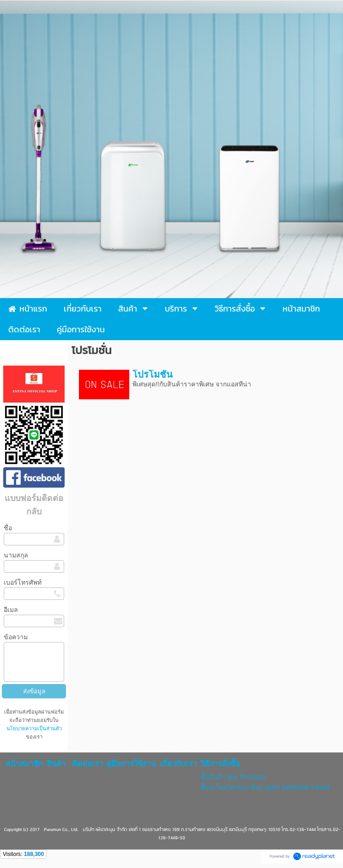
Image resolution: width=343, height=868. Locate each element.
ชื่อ (8, 528)
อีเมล (11, 610)
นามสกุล (16, 555)
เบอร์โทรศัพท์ (23, 582)
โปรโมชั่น (153, 374)
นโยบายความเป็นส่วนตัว (34, 728)
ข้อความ (16, 637)
